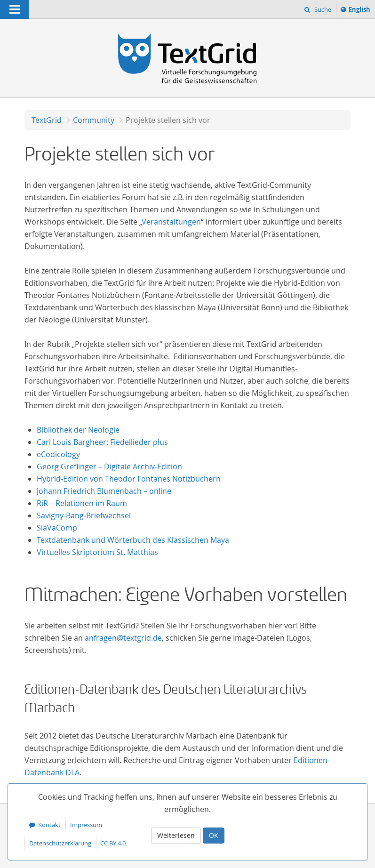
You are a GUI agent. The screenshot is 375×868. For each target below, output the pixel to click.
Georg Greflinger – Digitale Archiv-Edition (109, 466)
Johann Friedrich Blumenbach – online (104, 491)
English (361, 11)
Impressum (86, 825)
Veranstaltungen (171, 222)
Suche (322, 9)
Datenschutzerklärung (60, 843)
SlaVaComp (57, 528)
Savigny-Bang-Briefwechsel (84, 515)
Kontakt (49, 825)
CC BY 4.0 (113, 843)
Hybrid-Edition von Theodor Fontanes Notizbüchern (129, 479)
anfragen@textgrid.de (123, 638)
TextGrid (47, 120)
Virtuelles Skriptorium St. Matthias (97, 552)
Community (94, 120)
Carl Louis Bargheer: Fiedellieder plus (102, 442)
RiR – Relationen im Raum (82, 503)
